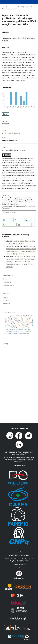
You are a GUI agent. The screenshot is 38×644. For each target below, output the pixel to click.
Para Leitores (7, 279)
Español (6, 300)
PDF (6, 114)
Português (7, 303)
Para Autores (7, 282)
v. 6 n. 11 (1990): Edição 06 (22, 7)
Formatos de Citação (10, 212)
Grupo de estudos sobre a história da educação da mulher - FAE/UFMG (21, 249)
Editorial (17, 241)
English (6, 297)
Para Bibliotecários (9, 285)
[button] (7, 220)
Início (4, 7)
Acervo (10, 7)
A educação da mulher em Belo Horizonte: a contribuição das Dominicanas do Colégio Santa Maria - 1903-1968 (21, 259)
